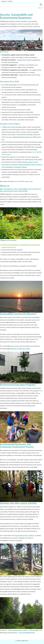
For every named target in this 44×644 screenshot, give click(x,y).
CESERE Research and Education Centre (18, 349)
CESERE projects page (26, 181)
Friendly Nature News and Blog (24, 535)
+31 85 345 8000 (33, 630)
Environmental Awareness (29, 531)
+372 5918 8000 (24, 633)
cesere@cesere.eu (17, 630)
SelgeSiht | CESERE (7, 1)
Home (41, 8)
